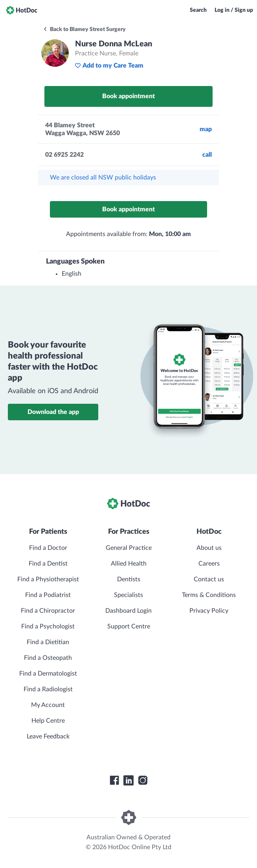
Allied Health (129, 564)
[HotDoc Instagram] (143, 780)
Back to (84, 29)
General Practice (129, 548)
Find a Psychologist (48, 626)
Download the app (53, 412)
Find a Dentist (48, 564)
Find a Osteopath (48, 658)
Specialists (128, 595)
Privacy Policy (209, 611)
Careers (209, 564)
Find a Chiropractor (48, 611)
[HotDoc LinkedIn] (128, 780)
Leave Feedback (48, 736)
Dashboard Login (128, 611)
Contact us (209, 579)
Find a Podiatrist (48, 595)
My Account (48, 705)
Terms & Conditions (209, 595)
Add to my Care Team (109, 66)
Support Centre (129, 626)
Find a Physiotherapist (48, 579)
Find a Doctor (48, 548)
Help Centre (48, 721)
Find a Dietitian (48, 642)
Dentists (129, 579)
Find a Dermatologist (48, 674)
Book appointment (128, 96)
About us (209, 548)
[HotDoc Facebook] (114, 780)
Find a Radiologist (48, 689)
